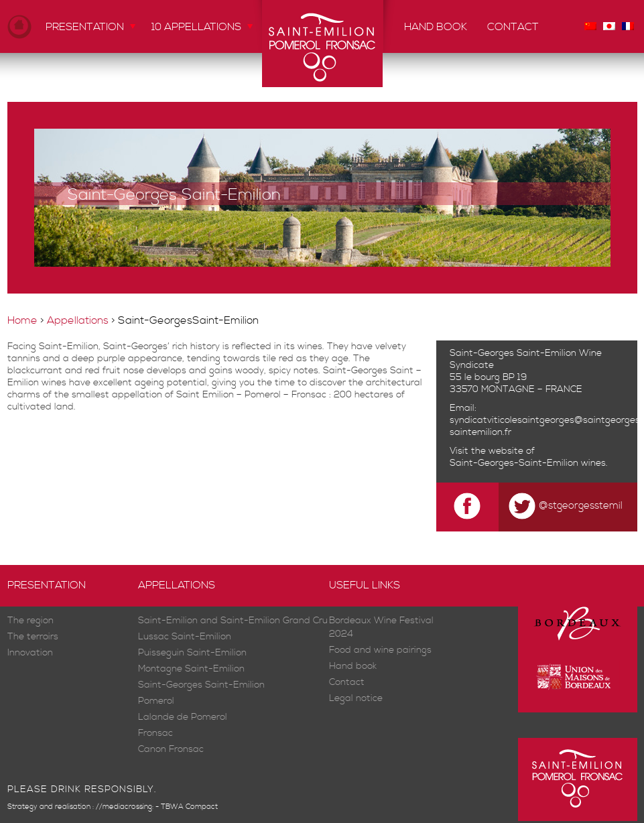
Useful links (365, 585)
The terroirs (33, 637)
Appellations (78, 320)
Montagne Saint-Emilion (191, 669)
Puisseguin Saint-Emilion (192, 653)
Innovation (30, 653)
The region (30, 621)
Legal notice (356, 699)
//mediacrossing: (125, 807)
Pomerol (156, 701)
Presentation (85, 27)
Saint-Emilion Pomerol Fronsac (322, 44)
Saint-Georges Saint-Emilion (201, 685)
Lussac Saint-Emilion (185, 637)
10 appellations (196, 27)
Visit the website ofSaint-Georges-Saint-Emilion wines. (529, 457)
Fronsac (155, 734)
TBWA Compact (189, 807)
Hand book (436, 27)
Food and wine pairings (380, 650)
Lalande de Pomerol (183, 717)
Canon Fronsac (171, 750)
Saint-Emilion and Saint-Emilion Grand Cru (233, 621)
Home (19, 26)
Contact (513, 27)
